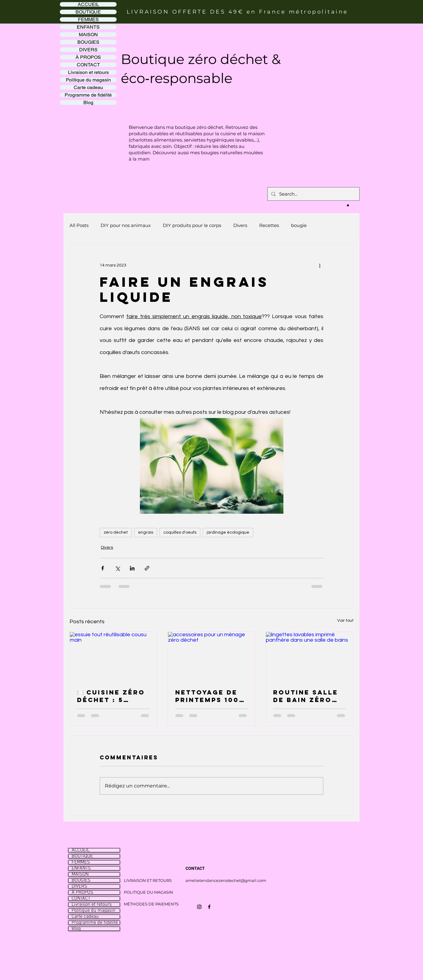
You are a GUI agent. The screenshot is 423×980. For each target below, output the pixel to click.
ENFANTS (88, 27)
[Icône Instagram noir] (199, 907)
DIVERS (88, 50)
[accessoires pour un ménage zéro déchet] (212, 656)
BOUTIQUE (88, 12)
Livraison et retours (88, 72)
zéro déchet (116, 532)
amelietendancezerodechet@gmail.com (226, 880)
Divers (240, 225)
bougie (299, 225)
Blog (88, 102)
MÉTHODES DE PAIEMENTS (151, 904)
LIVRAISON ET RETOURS (148, 880)
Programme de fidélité (88, 95)
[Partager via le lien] (147, 568)
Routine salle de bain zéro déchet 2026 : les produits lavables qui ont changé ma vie (308, 696)
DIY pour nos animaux (126, 225)
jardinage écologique (228, 532)
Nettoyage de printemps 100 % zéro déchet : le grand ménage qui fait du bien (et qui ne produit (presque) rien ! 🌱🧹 (211, 696)
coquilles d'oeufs (180, 532)
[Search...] (313, 194)
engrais (146, 532)
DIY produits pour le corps (192, 225)
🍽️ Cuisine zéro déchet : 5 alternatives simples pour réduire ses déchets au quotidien (111, 696)
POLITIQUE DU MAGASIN (149, 892)
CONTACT (88, 65)
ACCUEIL (88, 4)
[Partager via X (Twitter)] (117, 568)
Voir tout (345, 621)
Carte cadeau (88, 87)
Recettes (269, 225)
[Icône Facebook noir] (209, 907)
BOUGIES (88, 42)
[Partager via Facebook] (103, 568)
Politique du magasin (88, 80)
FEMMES (88, 19)
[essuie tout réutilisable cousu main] (113, 656)
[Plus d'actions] (320, 265)
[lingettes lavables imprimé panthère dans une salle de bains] (310, 656)
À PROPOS (88, 57)
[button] (348, 205)
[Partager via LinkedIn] (132, 568)
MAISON (88, 35)
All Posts (79, 225)
